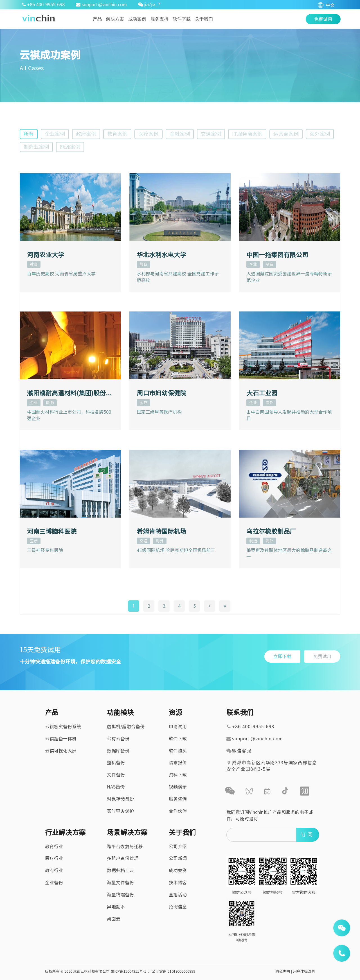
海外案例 (320, 134)
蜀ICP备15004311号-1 (129, 971)
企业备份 (54, 883)
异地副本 (116, 907)
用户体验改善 (304, 971)
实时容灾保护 (120, 811)
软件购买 (178, 751)
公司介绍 (178, 847)
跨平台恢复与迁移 (125, 847)
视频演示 (178, 787)
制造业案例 (36, 147)
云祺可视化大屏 (61, 751)
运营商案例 (286, 134)
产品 (97, 19)
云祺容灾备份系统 (63, 727)
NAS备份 (116, 787)
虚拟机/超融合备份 (126, 727)
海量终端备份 (120, 895)
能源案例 (70, 147)
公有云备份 (118, 739)
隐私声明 (283, 971)
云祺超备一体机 (61, 739)
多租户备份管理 (123, 858)
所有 (29, 134)
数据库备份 (118, 751)
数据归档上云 (120, 870)
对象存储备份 (120, 799)
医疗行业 (54, 858)
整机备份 (116, 763)
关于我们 (204, 19)
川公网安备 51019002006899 (172, 971)
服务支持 (159, 19)
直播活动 (178, 895)
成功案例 (137, 19)
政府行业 (54, 870)
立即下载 (282, 656)
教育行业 (54, 847)
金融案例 (180, 134)
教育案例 (117, 134)
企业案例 (55, 134)
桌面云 (114, 919)
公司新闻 (178, 858)
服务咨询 (178, 799)
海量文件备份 (120, 883)
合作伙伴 (178, 811)
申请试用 (178, 727)
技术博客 (178, 883)
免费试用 (322, 656)
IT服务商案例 (247, 134)
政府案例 (86, 134)
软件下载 (182, 19)
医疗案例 (148, 134)
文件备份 (116, 775)
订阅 (307, 834)
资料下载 (178, 775)
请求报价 (178, 763)
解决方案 (115, 19)
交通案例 (211, 134)
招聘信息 (178, 907)
